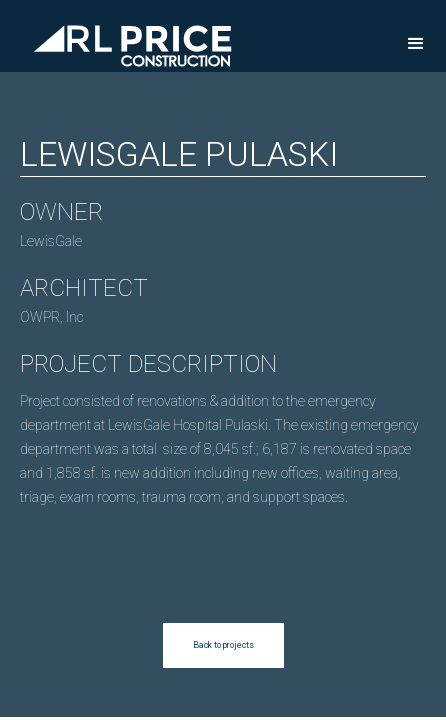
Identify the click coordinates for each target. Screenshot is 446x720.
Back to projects (223, 645)
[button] (416, 44)
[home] (127, 35)
